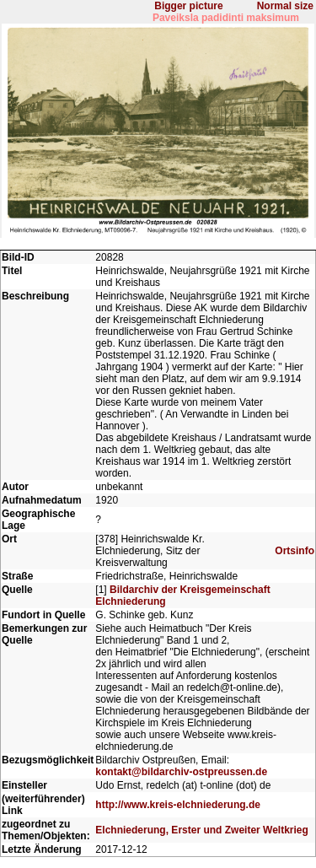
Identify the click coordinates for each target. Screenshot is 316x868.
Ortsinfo (295, 551)
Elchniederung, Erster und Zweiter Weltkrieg (202, 830)
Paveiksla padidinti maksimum (226, 18)
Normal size (285, 6)
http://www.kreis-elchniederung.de (178, 805)
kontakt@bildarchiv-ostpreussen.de (181, 772)
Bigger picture (188, 6)
